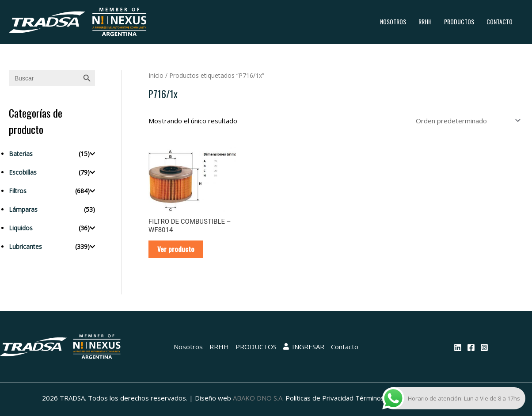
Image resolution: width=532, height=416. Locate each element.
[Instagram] (484, 347)
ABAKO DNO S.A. (258, 398)
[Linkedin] (458, 347)
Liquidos (21, 228)
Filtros (18, 191)
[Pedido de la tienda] (467, 121)
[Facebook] (471, 347)
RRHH (425, 21)
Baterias (21, 154)
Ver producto (176, 249)
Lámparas (23, 209)
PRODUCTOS (459, 21)
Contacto (500, 21)
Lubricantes (25, 246)
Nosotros (393, 21)
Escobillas (23, 172)
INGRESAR (304, 347)
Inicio (156, 75)
